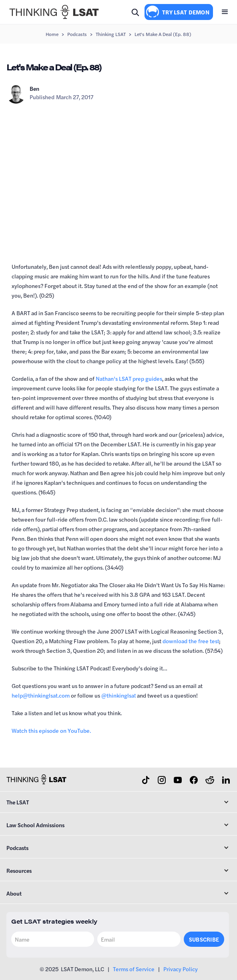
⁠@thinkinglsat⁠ (118, 695)
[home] (52, 12)
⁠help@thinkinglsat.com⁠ (41, 695)
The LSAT (18, 802)
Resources (19, 870)
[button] (225, 12)
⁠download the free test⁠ (191, 641)
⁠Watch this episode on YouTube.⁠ (51, 730)
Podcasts (77, 34)
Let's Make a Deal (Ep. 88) (163, 34)
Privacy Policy (181, 969)
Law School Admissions (35, 825)
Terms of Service (134, 969)
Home (52, 34)
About (14, 893)
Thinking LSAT (111, 34)
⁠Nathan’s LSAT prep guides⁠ (129, 378)
